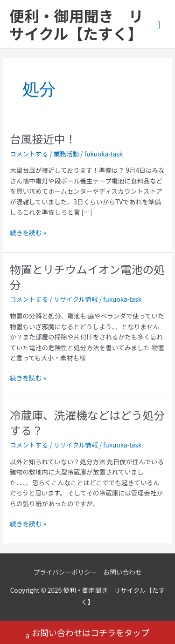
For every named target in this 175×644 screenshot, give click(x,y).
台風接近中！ (43, 139)
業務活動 (66, 154)
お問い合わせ (123, 572)
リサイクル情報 (76, 299)
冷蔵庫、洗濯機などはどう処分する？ (87, 422)
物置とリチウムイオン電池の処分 (87, 277)
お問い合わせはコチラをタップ (87, 634)
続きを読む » (28, 232)
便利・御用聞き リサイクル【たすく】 (76, 24)
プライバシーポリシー (65, 572)
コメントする (29, 154)
